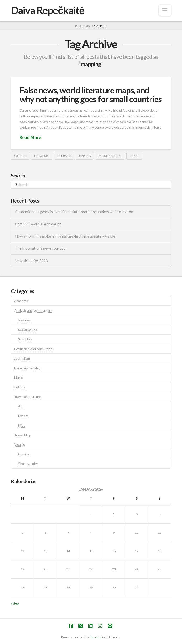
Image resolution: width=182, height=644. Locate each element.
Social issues (28, 330)
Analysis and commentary (33, 310)
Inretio (96, 637)
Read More (30, 137)
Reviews (24, 320)
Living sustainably (27, 368)
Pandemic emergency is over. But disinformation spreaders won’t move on (74, 212)
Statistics (25, 339)
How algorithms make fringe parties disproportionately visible (65, 236)
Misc (22, 425)
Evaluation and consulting (33, 349)
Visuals (19, 444)
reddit (134, 156)
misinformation (110, 156)
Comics (24, 454)
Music (19, 378)
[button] (165, 10)
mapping (85, 156)
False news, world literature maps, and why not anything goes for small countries (91, 94)
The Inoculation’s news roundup (40, 248)
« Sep (15, 603)
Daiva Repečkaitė (48, 10)
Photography (28, 464)
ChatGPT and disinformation (38, 224)
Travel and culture (28, 397)
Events (23, 416)
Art (21, 406)
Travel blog (22, 435)
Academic (21, 301)
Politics (20, 387)
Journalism (22, 358)
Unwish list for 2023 (31, 261)
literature (42, 156)
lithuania (64, 156)
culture (20, 156)
